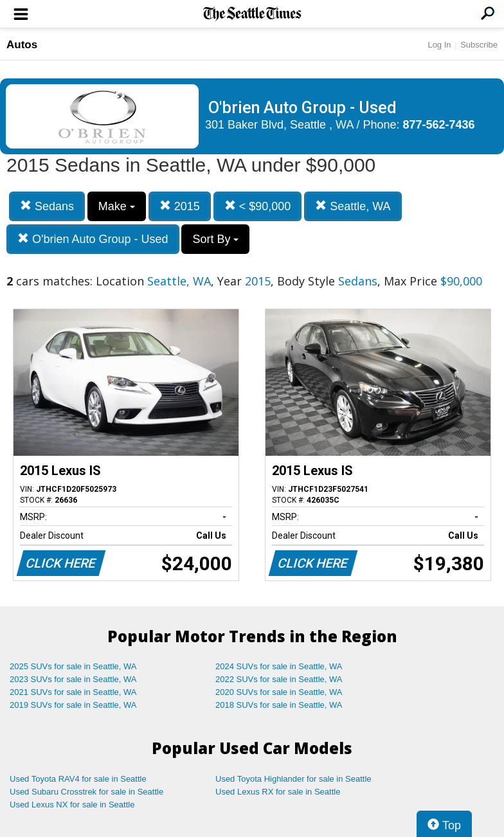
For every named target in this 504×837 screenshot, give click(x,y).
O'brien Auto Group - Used (93, 239)
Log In (439, 45)
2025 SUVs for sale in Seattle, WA (73, 666)
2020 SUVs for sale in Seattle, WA (279, 692)
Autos (22, 45)
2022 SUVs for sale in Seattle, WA (279, 679)
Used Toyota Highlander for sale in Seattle (293, 779)
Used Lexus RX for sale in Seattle (278, 792)
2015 (180, 206)
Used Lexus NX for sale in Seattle (72, 805)
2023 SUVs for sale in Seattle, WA (73, 679)
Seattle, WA (353, 206)
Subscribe (479, 45)
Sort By (215, 239)
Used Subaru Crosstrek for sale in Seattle (86, 792)
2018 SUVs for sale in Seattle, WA (279, 705)
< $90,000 (258, 206)
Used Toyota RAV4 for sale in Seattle (78, 779)
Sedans (47, 206)
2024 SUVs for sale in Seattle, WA (279, 666)
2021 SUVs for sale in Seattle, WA (73, 692)
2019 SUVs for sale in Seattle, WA (73, 705)
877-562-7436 (439, 125)
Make (117, 206)
